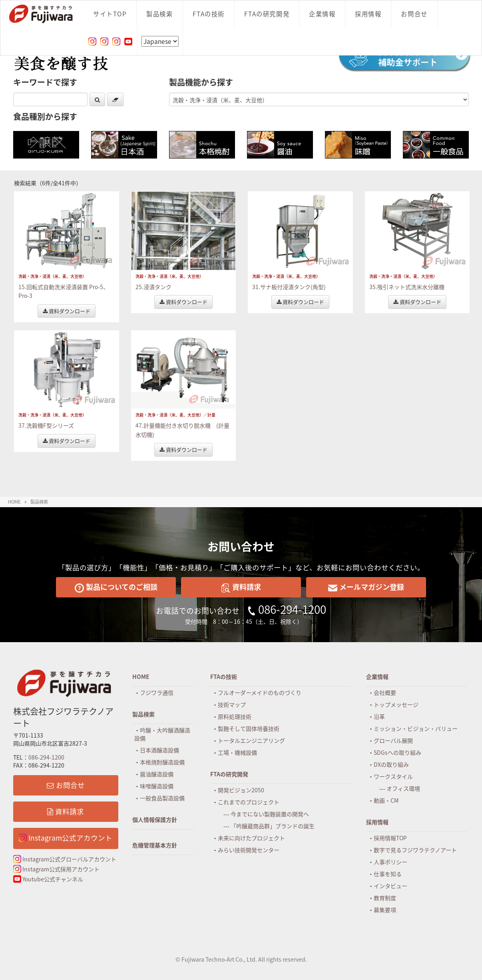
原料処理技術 (235, 716)
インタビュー (390, 886)
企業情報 (322, 14)
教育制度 (385, 898)
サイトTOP (110, 14)
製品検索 (159, 14)
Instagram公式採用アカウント (56, 869)
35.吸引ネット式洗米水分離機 (407, 287)
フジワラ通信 (157, 692)
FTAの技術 (209, 14)
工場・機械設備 (237, 752)
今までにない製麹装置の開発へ (270, 814)
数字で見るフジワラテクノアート (415, 850)
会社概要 (385, 692)
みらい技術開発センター (249, 850)
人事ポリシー (390, 862)
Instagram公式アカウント (66, 838)
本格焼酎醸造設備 (162, 762)
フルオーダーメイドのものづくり (260, 692)
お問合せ (414, 14)
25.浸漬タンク (153, 287)
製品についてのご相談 (116, 587)
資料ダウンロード (67, 311)
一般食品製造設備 (162, 798)
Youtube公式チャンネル (48, 879)
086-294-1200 (292, 609)
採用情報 (368, 14)
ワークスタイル (393, 776)
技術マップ (232, 704)
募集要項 (385, 910)
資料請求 (241, 587)
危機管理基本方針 (155, 845)
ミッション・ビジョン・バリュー (416, 728)
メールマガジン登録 (366, 587)
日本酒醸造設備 (159, 750)
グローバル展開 (393, 740)
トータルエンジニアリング (251, 740)
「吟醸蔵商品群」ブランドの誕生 (273, 826)
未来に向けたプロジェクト (251, 838)
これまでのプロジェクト (249, 802)
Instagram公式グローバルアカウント (65, 859)
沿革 (379, 716)
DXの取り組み (391, 764)
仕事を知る (388, 874)
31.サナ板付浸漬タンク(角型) (289, 287)
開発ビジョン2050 (241, 790)
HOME (14, 502)
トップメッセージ (396, 704)
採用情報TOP (390, 838)
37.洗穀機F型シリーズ (46, 425)
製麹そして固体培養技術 (249, 728)
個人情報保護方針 (155, 819)
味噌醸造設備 (157, 786)
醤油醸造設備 (157, 774)
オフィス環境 (403, 788)
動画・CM (386, 800)
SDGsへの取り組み (397, 752)
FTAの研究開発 (267, 14)
